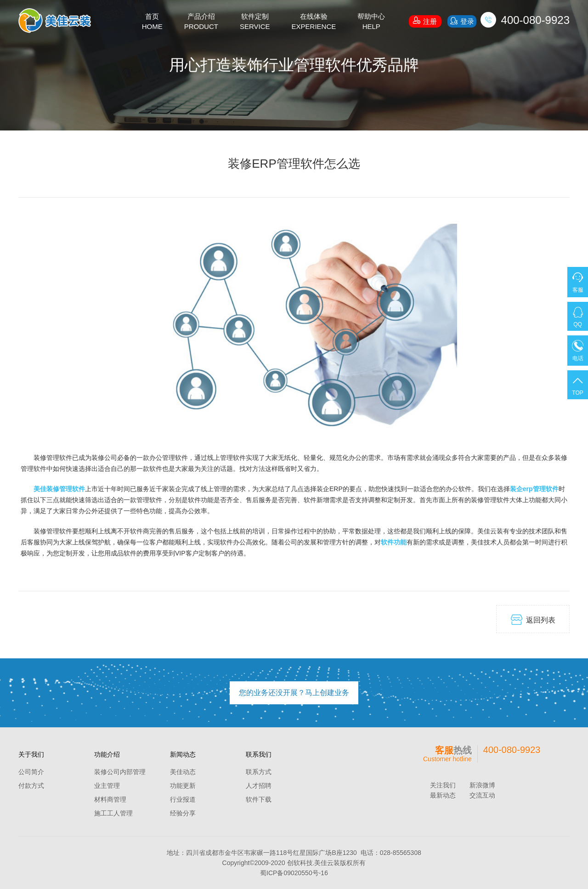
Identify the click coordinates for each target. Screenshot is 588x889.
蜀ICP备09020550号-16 (294, 873)
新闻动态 (183, 754)
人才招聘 (259, 786)
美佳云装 (327, 863)
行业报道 (183, 799)
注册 (425, 20)
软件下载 (259, 799)
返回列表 (533, 620)
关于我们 (31, 754)
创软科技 (300, 863)
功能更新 (183, 786)
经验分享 (183, 813)
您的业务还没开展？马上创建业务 (294, 693)
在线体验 (314, 22)
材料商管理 (110, 799)
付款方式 (31, 786)
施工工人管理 (113, 813)
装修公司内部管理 (120, 772)
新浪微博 (482, 785)
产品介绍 (201, 22)
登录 (462, 21)
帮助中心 (371, 22)
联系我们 (259, 754)
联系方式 (259, 772)
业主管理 (107, 786)
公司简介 (31, 772)
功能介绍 (107, 754)
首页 (152, 22)
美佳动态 (183, 772)
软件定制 (255, 22)
